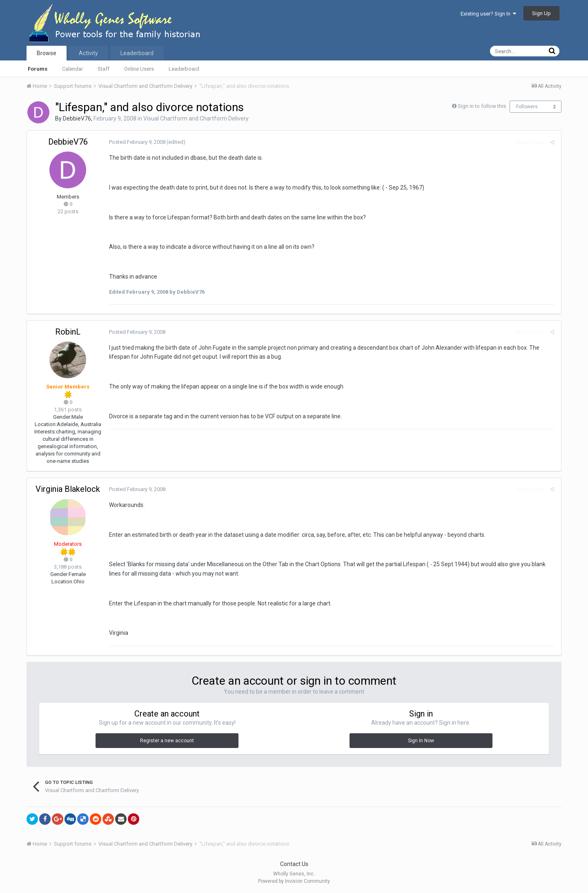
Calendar (72, 69)
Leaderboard (184, 69)
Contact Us (294, 864)
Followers (527, 107)
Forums (38, 69)
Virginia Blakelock (68, 489)
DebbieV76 (77, 118)
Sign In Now (421, 741)
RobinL (68, 332)
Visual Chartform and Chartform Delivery (196, 118)
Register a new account (167, 741)
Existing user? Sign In (488, 14)
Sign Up (541, 13)
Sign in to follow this (482, 106)
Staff (104, 69)
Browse (47, 53)
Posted (137, 142)
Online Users (139, 69)
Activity (88, 53)
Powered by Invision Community (294, 881)
